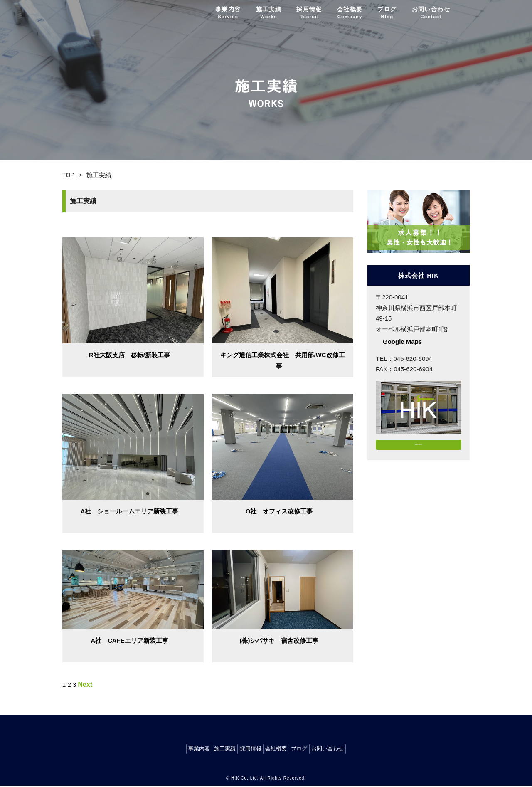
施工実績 (269, 13)
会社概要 (350, 13)
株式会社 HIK (92, 12)
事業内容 (228, 13)
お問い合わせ (431, 13)
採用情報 (309, 13)
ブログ (387, 13)
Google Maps (402, 342)
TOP (69, 175)
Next (85, 685)
